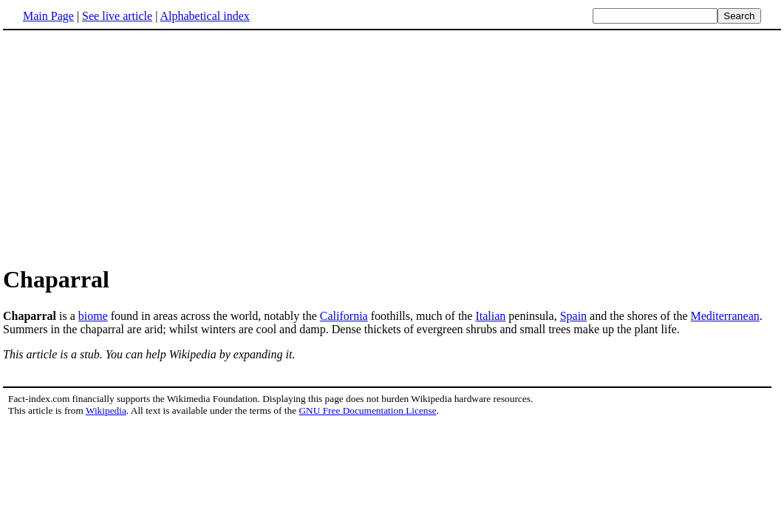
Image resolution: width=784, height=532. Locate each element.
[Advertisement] (127, 147)
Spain (573, 316)
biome (93, 316)
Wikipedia (106, 410)
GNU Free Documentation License (367, 410)
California (344, 316)
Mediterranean (725, 316)
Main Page (48, 16)
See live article (117, 16)
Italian (490, 316)
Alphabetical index (204, 16)
